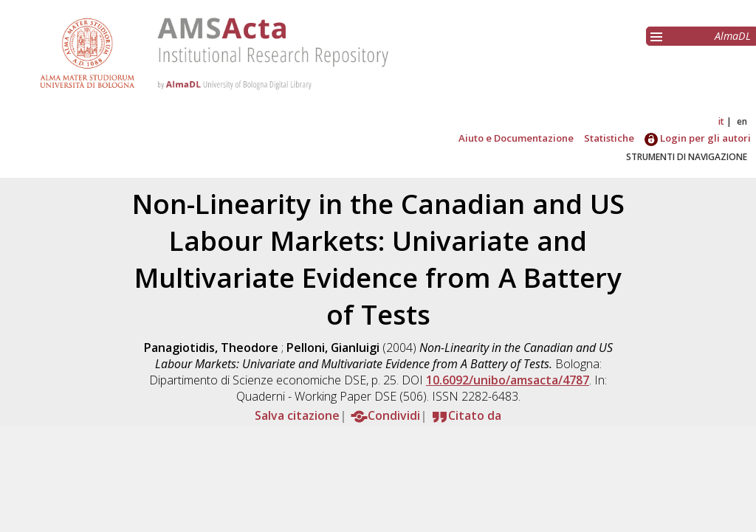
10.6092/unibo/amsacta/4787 (508, 380)
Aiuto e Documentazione (516, 138)
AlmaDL (733, 36)
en (742, 121)
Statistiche (609, 138)
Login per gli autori (698, 138)
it (721, 121)
